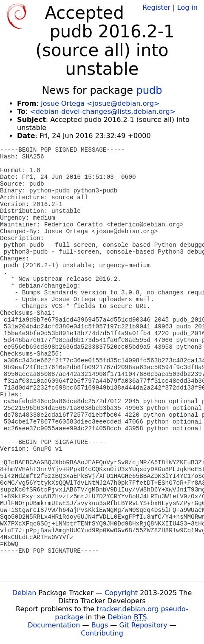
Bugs (100, 625)
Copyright (121, 593)
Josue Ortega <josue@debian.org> (100, 103)
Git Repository (143, 625)
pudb (149, 90)
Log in (187, 7)
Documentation (54, 625)
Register (156, 7)
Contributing (102, 633)
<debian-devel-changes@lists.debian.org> (103, 112)
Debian (24, 593)
